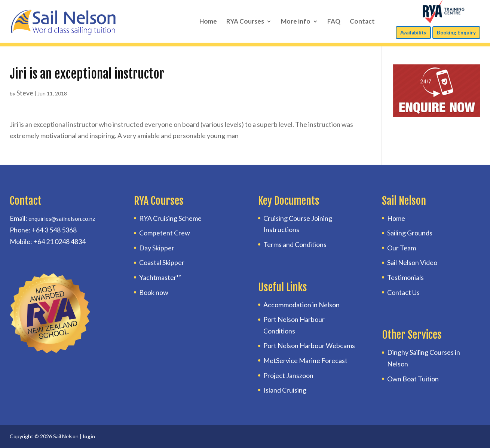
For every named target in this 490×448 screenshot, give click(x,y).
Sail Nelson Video (412, 262)
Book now (154, 292)
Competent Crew (165, 233)
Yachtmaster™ (160, 277)
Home (208, 22)
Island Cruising (285, 390)
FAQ (334, 22)
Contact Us (403, 292)
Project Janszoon (288, 375)
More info (296, 22)
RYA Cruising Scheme (170, 218)
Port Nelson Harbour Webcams (309, 345)
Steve (25, 93)
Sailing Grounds (410, 233)
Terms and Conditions (295, 244)
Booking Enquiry (456, 33)
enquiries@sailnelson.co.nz (62, 219)
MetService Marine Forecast (305, 360)
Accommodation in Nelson (301, 305)
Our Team (402, 248)
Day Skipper (157, 248)
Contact (362, 22)
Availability (413, 33)
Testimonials (405, 277)
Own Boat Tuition (413, 379)
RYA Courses (245, 22)
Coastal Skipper (162, 262)
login (89, 436)
